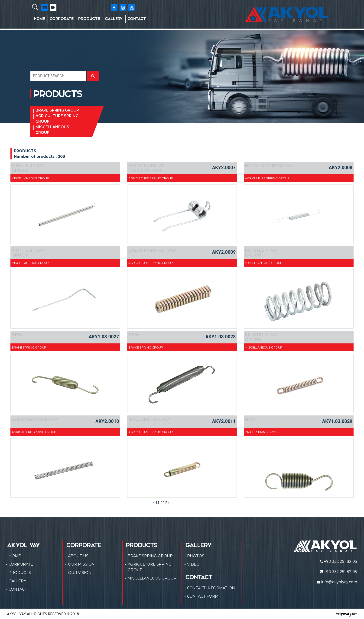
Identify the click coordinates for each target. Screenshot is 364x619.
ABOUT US (78, 556)
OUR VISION (80, 573)
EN (53, 7)
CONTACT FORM (203, 596)
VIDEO (193, 564)
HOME (39, 19)
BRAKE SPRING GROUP (57, 110)
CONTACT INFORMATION (211, 588)
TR (45, 7)
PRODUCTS (89, 19)
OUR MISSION (81, 564)
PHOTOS (196, 556)
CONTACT (137, 19)
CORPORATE (62, 19)
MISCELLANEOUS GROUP (52, 130)
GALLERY (114, 19)
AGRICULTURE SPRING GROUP (57, 119)
